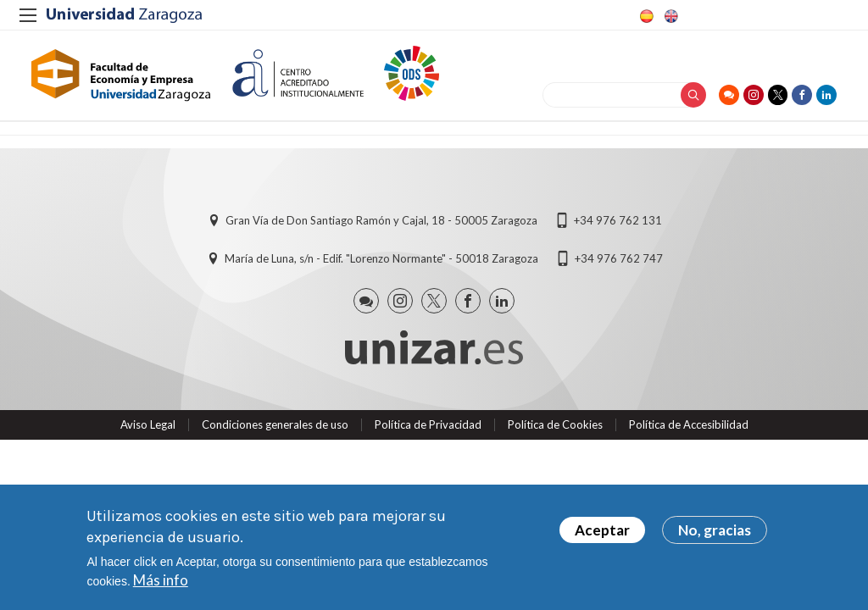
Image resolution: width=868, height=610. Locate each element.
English (670, 16)
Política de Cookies (555, 431)
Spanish (645, 16)
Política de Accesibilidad (689, 431)
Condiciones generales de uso (275, 431)
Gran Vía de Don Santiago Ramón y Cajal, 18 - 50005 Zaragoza (381, 228)
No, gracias (715, 530)
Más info (161, 580)
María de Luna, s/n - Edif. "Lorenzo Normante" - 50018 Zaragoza (381, 266)
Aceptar (602, 530)
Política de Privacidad (428, 431)
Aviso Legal (148, 431)
